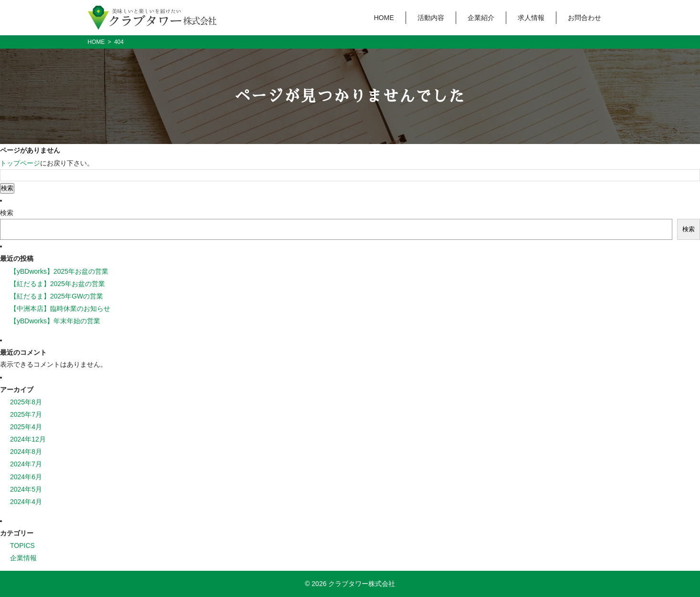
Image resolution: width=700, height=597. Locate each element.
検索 (7, 213)
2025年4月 (26, 427)
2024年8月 (26, 452)
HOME (384, 18)
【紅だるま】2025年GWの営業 (57, 296)
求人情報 (531, 18)
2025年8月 (26, 402)
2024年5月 (26, 489)
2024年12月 (28, 439)
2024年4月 (26, 502)
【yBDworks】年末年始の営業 (55, 321)
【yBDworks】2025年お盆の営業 (59, 271)
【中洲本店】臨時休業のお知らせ (60, 309)
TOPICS (22, 546)
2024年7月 (26, 464)
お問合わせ (585, 18)
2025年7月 (26, 414)
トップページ (20, 163)
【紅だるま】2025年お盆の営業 (57, 284)
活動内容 (431, 18)
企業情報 (23, 558)
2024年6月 (26, 477)
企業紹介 (481, 18)
